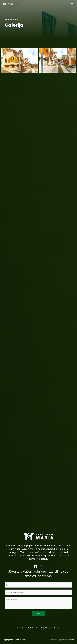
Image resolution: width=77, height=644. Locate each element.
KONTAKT (58, 627)
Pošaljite (38, 613)
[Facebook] (35, 567)
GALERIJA (30, 627)
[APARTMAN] (8, 5)
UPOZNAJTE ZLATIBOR (44, 627)
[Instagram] (42, 567)
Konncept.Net (69, 638)
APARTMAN (19, 627)
